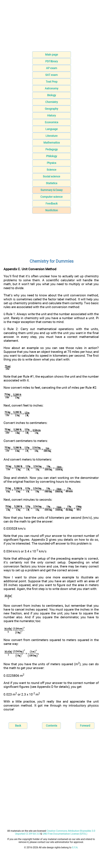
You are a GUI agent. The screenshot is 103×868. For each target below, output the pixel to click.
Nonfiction (52, 210)
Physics (51, 163)
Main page (52, 55)
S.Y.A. (75, 847)
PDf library (52, 61)
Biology (52, 95)
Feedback (52, 203)
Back (18, 726)
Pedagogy (52, 149)
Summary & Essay (52, 190)
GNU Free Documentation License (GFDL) (65, 834)
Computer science (51, 197)
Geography (51, 109)
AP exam (52, 68)
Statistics (52, 183)
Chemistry (52, 102)
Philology (52, 156)
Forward (85, 726)
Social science (51, 176)
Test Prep (52, 82)
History (51, 115)
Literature (52, 136)
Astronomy (52, 88)
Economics (51, 122)
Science (51, 170)
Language (52, 129)
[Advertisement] (51, 27)
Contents (51, 726)
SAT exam (51, 75)
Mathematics (52, 143)
